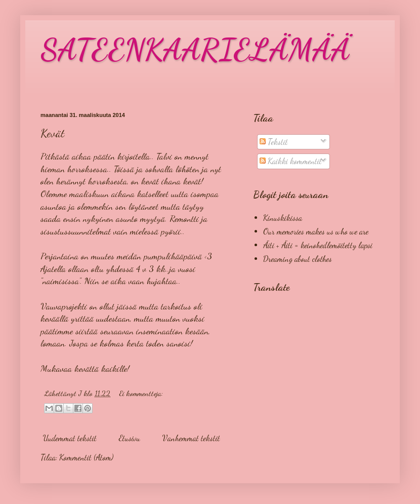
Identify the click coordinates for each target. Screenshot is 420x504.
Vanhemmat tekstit (191, 438)
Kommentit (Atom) (86, 457)
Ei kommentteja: (141, 393)
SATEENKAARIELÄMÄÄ (195, 50)
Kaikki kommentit (291, 161)
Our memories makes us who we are (316, 231)
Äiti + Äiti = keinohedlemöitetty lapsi (318, 245)
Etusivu (130, 438)
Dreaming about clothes (298, 259)
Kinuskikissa (283, 218)
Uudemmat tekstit (70, 438)
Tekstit (274, 142)
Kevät (52, 133)
